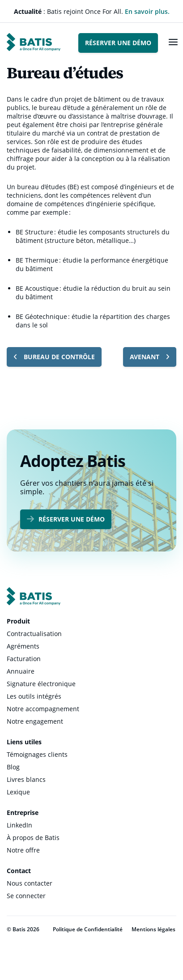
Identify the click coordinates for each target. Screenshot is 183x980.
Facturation (24, 659)
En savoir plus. (147, 11)
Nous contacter (30, 883)
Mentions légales (153, 929)
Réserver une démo (118, 43)
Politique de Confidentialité (88, 929)
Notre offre (23, 850)
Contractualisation (34, 634)
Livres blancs (26, 779)
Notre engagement (35, 721)
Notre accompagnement (43, 709)
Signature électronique (41, 684)
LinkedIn (19, 825)
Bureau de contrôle (54, 357)
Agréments (23, 646)
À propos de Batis (33, 838)
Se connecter (26, 896)
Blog (13, 767)
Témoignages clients (37, 754)
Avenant (150, 357)
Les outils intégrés (34, 696)
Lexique (18, 792)
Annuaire (21, 671)
